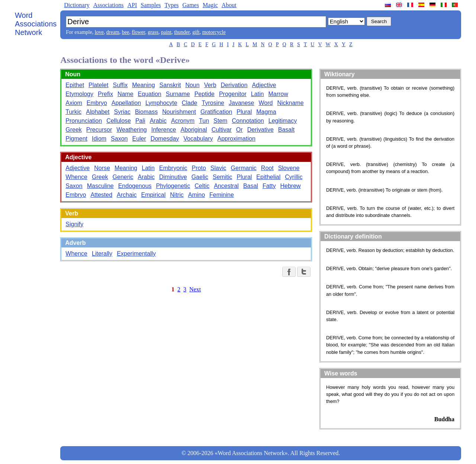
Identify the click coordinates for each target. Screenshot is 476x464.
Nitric (177, 195)
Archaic (127, 195)
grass (153, 32)
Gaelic (200, 177)
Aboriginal (194, 130)
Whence (76, 177)
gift (196, 32)
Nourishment (179, 112)
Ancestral (226, 186)
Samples (151, 5)
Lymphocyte (161, 103)
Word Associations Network (36, 24)
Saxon (119, 139)
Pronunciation (84, 121)
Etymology (79, 94)
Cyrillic (294, 177)
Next (195, 289)
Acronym (183, 121)
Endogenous (135, 186)
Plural (244, 112)
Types (171, 5)
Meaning (143, 85)
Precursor (99, 130)
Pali (140, 121)
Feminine (222, 195)
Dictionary (77, 5)
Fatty (269, 186)
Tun (204, 121)
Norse (102, 168)
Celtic (202, 186)
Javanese (242, 103)
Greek (74, 130)
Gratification (216, 112)
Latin (258, 94)
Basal (251, 186)
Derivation (234, 85)
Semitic (222, 177)
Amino (197, 195)
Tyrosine (213, 103)
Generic (123, 177)
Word (266, 103)
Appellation (126, 103)
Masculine (100, 186)
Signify (74, 224)
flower (138, 32)
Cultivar (222, 130)
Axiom (74, 103)
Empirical (153, 195)
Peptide (205, 94)
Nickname (290, 103)
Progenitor (233, 94)
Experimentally (136, 254)
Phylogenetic (173, 186)
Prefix (105, 94)
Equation (150, 94)
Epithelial (268, 177)
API (132, 5)
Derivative (260, 130)
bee (126, 32)
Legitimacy (283, 121)
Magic (210, 5)
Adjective (264, 85)
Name (126, 94)
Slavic (218, 168)
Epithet (75, 85)
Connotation (248, 121)
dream (113, 32)
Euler (139, 139)
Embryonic (173, 168)
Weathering (132, 130)
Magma (266, 112)
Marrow (278, 94)
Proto (199, 168)
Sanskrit (170, 85)
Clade (190, 103)
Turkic (73, 112)
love (99, 32)
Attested (101, 195)
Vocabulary (198, 139)
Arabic (158, 121)
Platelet (98, 85)
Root (267, 168)
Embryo (97, 103)
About (229, 5)
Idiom (99, 139)
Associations (109, 5)
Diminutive (173, 177)
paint (166, 32)
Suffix (120, 85)
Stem (220, 121)
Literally (102, 254)
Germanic (243, 168)
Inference (164, 130)
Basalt (286, 130)
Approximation (237, 139)
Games (190, 5)
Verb (210, 85)
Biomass (146, 112)
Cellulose (119, 121)
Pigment (76, 139)
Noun (192, 85)
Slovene (289, 168)
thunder (182, 32)
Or (239, 130)
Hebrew (290, 186)
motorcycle (214, 32)
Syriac (122, 112)
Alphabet (98, 112)
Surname (178, 94)
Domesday (165, 139)
